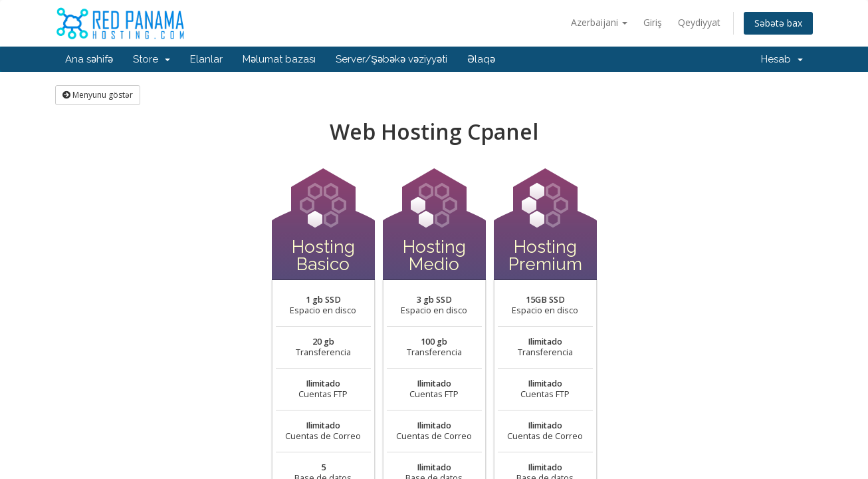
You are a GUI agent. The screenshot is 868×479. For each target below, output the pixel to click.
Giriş (653, 22)
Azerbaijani (599, 22)
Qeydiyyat (699, 22)
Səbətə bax (778, 23)
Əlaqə (481, 59)
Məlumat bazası (279, 59)
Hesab (782, 59)
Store (152, 59)
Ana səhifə (89, 59)
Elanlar (206, 59)
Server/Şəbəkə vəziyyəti (391, 59)
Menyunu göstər (98, 95)
